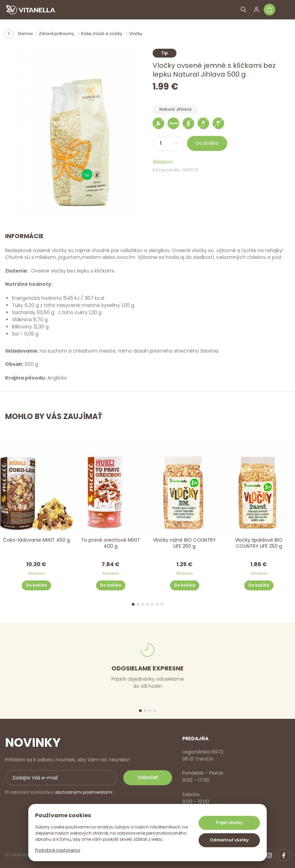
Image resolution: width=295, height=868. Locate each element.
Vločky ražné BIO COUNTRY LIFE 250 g (184, 543)
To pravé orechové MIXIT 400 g (111, 543)
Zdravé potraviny (57, 34)
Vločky (136, 34)
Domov (26, 34)
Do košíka (207, 143)
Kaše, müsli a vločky (102, 34)
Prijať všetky (229, 823)
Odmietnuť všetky (229, 840)
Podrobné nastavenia (58, 850)
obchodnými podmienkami (83, 792)
